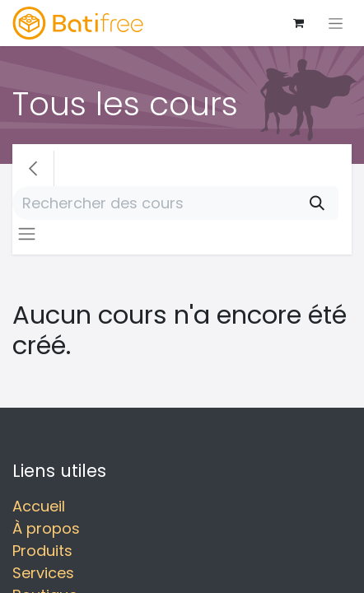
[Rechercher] (317, 203)
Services (43, 573)
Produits (42, 551)
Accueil (39, 506)
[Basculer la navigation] (336, 23)
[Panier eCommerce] (298, 23)
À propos (46, 528)
